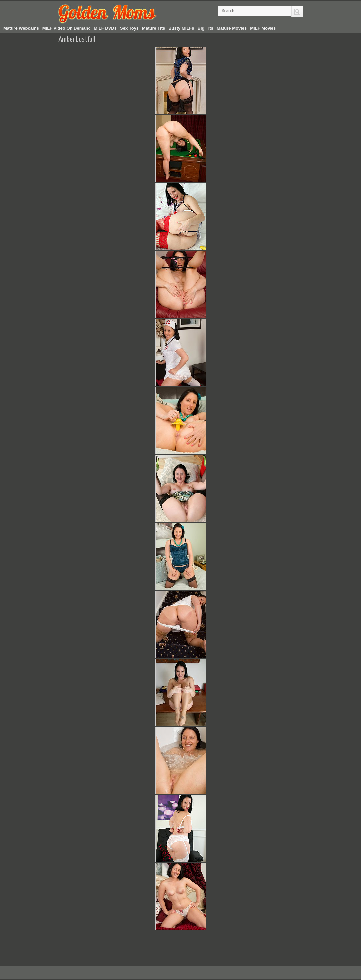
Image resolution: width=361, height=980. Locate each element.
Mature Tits (154, 28)
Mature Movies (232, 28)
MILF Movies (263, 28)
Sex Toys (129, 28)
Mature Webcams (21, 28)
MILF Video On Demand (67, 28)
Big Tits (205, 28)
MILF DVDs (105, 28)
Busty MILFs (181, 28)
